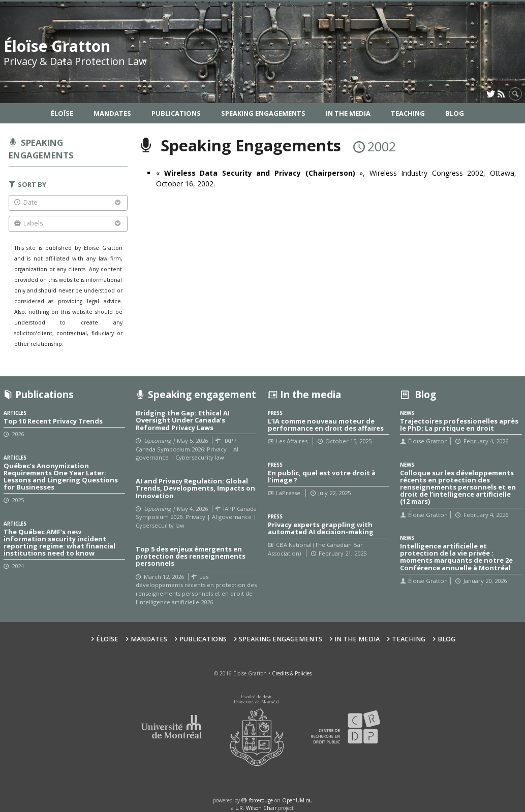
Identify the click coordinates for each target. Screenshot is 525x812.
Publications (176, 113)
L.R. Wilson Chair (256, 808)
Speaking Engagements (263, 113)
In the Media (348, 113)
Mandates (112, 113)
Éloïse (62, 113)
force (261, 800)
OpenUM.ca (296, 800)
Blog (455, 113)
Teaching (408, 113)
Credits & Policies (292, 673)
